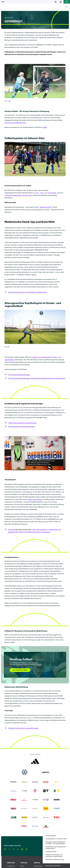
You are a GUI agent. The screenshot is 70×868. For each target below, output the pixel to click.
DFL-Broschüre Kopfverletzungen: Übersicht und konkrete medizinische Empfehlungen (37, 378)
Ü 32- (37, 193)
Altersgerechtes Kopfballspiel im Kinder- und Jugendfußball (55, 843)
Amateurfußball (51, 836)
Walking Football (46, 207)
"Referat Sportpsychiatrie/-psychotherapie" (22, 423)
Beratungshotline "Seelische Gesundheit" (22, 427)
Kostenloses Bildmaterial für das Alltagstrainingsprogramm (28, 292)
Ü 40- (42, 193)
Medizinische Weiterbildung (55, 860)
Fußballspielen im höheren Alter (56, 839)
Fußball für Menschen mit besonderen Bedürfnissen (54, 856)
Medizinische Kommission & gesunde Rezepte (23, 728)
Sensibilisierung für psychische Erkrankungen (56, 848)
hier (45, 127)
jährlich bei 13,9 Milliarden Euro (15, 123)
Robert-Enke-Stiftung (35, 499)
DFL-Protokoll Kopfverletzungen (19, 375)
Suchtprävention (51, 852)
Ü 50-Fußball (52, 193)
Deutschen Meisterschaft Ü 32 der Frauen (18, 195)
